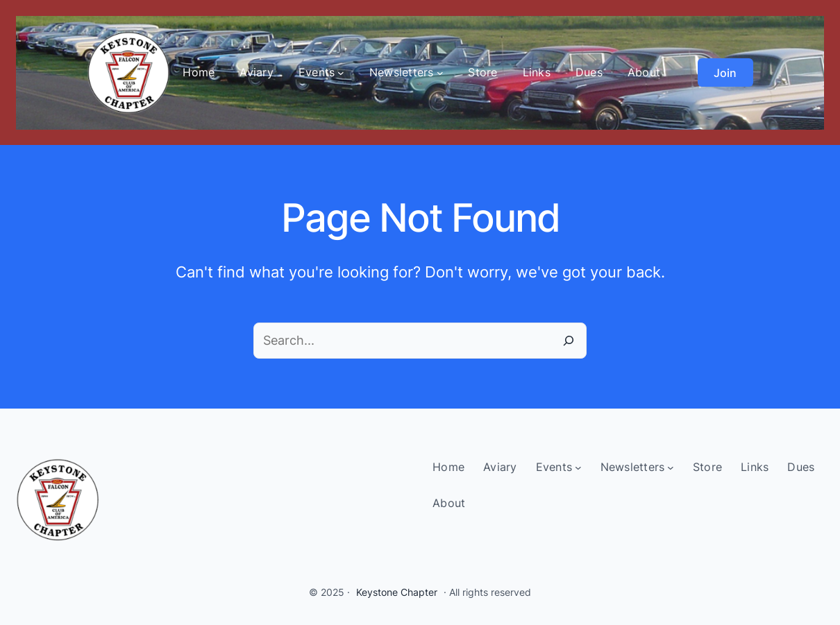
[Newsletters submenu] (440, 73)
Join (725, 73)
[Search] (569, 341)
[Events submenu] (341, 73)
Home (199, 72)
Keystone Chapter (397, 592)
